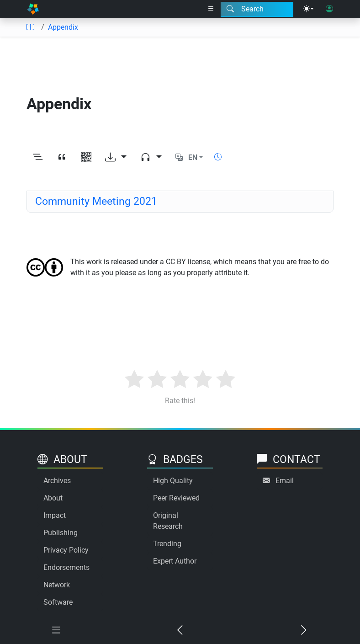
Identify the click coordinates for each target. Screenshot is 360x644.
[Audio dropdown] (151, 158)
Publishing (61, 533)
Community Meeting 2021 (96, 201)
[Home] (33, 9)
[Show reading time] (218, 157)
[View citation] (62, 158)
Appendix (63, 27)
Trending (167, 544)
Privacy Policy (66, 550)
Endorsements (66, 567)
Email (285, 481)
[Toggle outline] (38, 158)
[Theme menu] (308, 9)
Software (58, 602)
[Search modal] (257, 9)
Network (57, 585)
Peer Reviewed (176, 498)
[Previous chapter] (180, 630)
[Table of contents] (30, 27)
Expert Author (175, 561)
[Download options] (116, 158)
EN (193, 157)
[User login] (329, 9)
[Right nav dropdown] (211, 9)
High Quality (173, 481)
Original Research (168, 521)
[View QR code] (86, 158)
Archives (57, 481)
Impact (55, 515)
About (53, 498)
